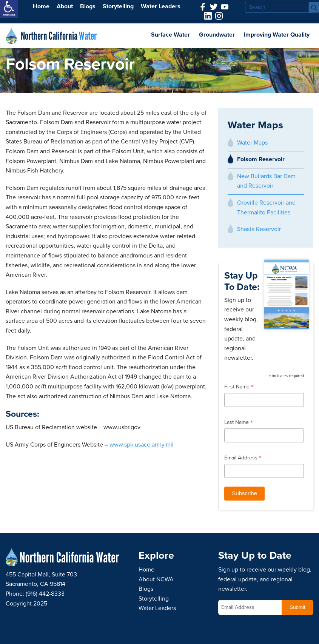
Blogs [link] (88, 6)
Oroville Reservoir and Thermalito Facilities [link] (266, 208)
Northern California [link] (59, 36)
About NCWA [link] (156, 579)
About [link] (65, 6)
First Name (239, 388)
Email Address (243, 459)
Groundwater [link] (217, 35)
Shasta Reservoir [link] (259, 229)
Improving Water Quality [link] (277, 35)
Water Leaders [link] (161, 6)
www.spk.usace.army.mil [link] (142, 445)
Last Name (239, 423)
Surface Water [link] (170, 35)
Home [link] (41, 6)
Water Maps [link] (252, 143)
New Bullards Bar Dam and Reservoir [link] (266, 181)
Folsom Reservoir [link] (261, 159)
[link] (9, 9)
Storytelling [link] (118, 6)
